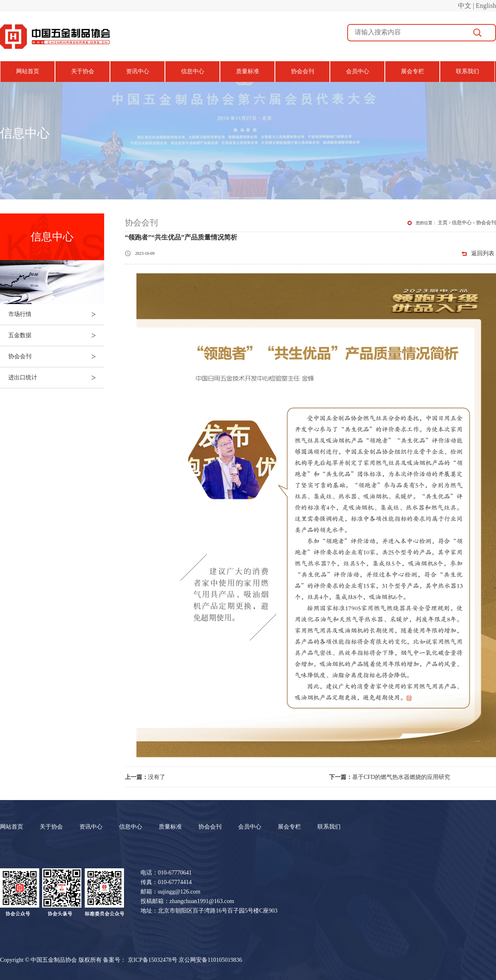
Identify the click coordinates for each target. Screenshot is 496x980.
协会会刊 (303, 71)
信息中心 (193, 71)
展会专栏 (413, 71)
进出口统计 (56, 378)
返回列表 (483, 253)
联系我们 (467, 71)
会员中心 (358, 71)
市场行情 (56, 314)
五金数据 (56, 335)
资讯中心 (138, 71)
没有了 (145, 777)
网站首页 (28, 71)
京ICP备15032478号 (153, 960)
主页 (443, 223)
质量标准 (248, 71)
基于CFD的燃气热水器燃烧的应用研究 (390, 777)
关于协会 (83, 71)
